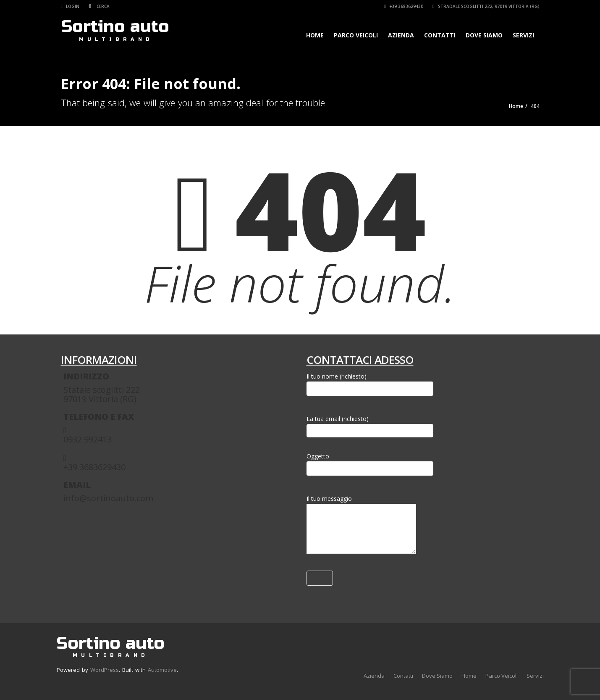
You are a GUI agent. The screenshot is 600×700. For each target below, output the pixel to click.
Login (70, 6)
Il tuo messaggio (361, 526)
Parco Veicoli (356, 35)
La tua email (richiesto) (370, 425)
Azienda (401, 35)
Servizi (523, 35)
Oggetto (370, 464)
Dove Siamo (484, 35)
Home (315, 35)
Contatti (440, 35)
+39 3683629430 (404, 6)
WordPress (105, 670)
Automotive (162, 670)
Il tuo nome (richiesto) (370, 384)
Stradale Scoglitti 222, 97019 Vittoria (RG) (486, 6)
